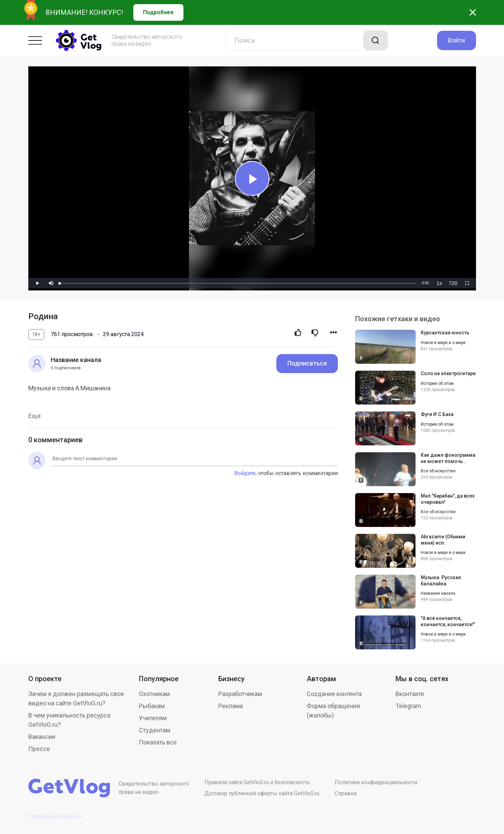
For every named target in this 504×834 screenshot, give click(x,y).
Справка (346, 793)
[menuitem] (439, 283)
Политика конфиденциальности (376, 782)
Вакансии (42, 737)
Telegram (408, 706)
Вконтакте (410, 694)
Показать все (158, 742)
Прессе (39, 749)
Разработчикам (240, 694)
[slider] (238, 283)
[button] (51, 283)
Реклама (231, 706)
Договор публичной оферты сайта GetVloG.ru (262, 793)
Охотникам (154, 694)
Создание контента (334, 694)
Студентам (155, 730)
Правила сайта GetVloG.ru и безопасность (257, 782)
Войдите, (245, 473)
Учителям (153, 718)
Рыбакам (152, 706)
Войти (457, 40)
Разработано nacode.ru (55, 816)
